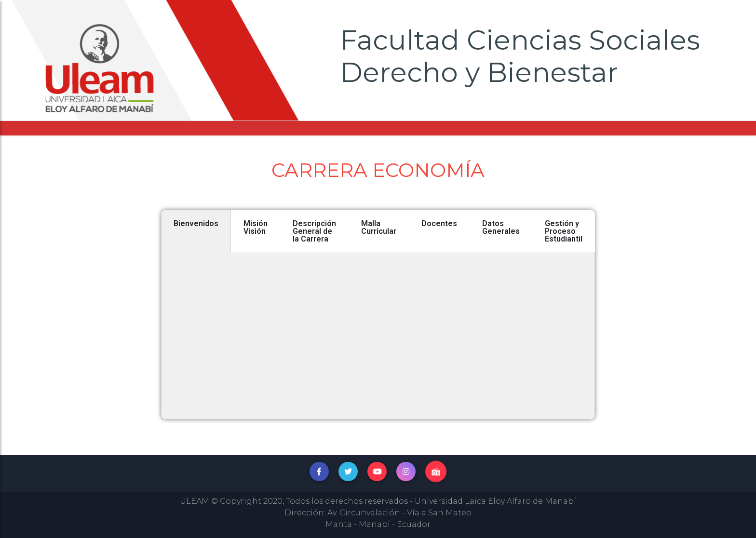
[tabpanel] (378, 336)
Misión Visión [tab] (256, 227)
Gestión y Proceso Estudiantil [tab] (564, 231)
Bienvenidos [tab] (196, 223)
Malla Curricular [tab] (379, 227)
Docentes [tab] (439, 223)
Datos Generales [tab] (501, 227)
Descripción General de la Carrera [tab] (314, 231)
